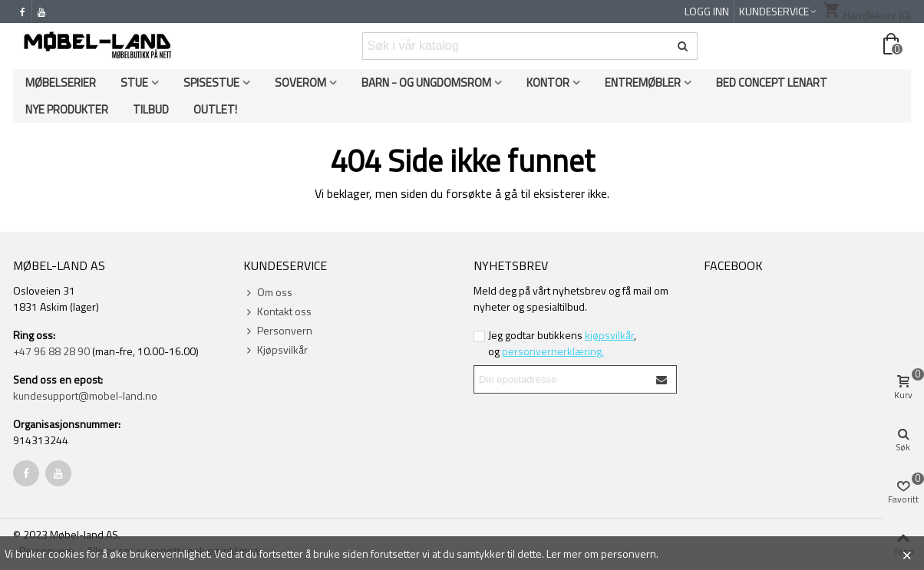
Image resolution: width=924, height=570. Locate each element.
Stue (134, 82)
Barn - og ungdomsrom (426, 82)
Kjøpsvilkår (276, 349)
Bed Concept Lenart (772, 82)
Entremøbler (643, 82)
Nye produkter (67, 109)
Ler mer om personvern (601, 554)
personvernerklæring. (553, 351)
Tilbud (151, 109)
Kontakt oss (277, 311)
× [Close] (907, 553)
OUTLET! (215, 109)
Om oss (268, 292)
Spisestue (211, 82)
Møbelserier (61, 82)
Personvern (278, 330)
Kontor (548, 82)
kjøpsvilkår (609, 335)
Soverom (300, 82)
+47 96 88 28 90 (51, 351)
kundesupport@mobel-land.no (85, 395)
